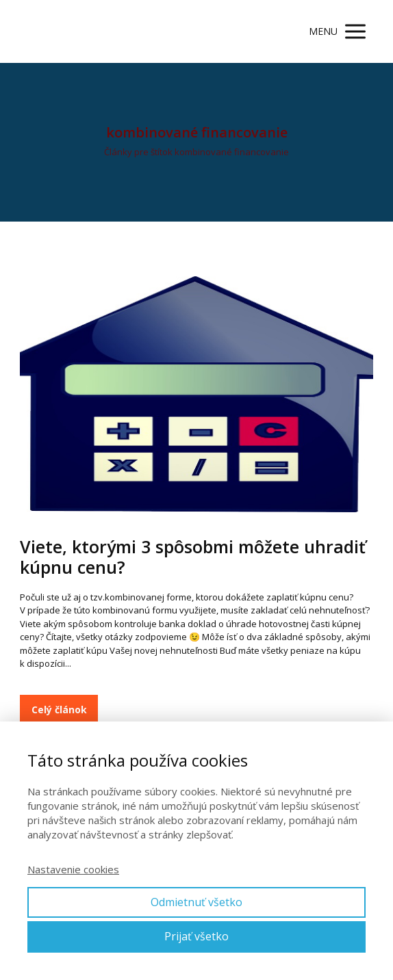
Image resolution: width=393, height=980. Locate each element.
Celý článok (59, 710)
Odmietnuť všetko (196, 902)
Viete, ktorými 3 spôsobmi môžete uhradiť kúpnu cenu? (193, 557)
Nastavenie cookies (73, 869)
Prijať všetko (196, 936)
